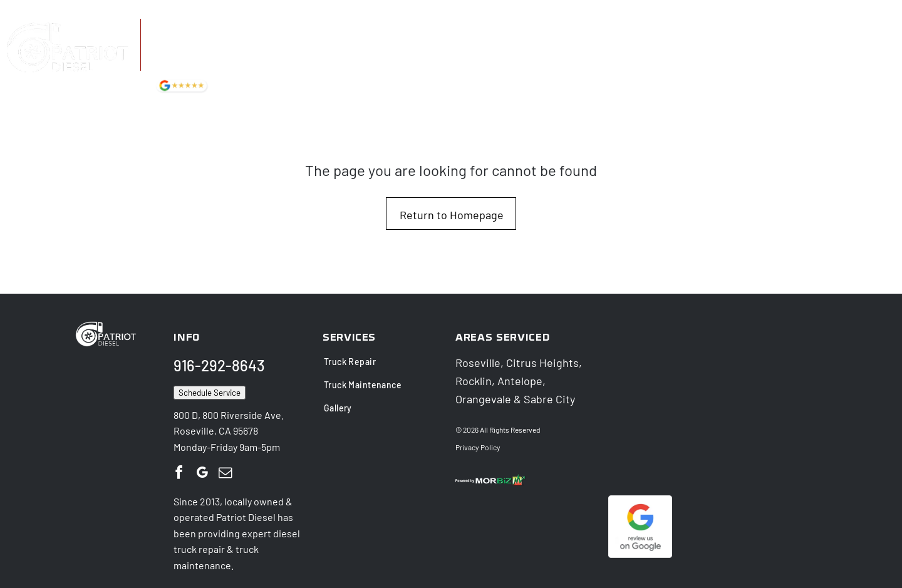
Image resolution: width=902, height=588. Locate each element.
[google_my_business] (202, 472)
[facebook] (179, 472)
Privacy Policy (478, 446)
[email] (225, 472)
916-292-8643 (202, 29)
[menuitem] (407, 55)
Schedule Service (210, 391)
